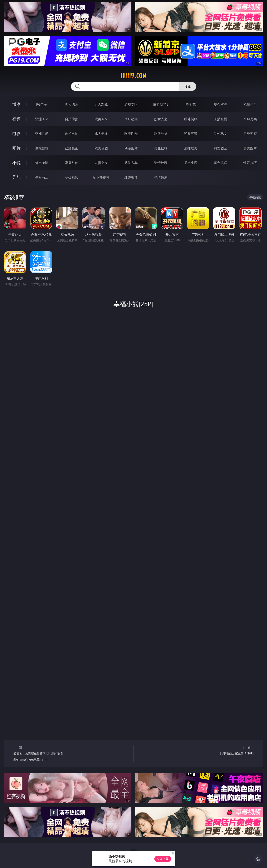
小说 (16, 163)
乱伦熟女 (220, 134)
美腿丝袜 (161, 148)
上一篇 (40, 754)
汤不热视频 (101, 177)
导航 (16, 177)
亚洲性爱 (42, 134)
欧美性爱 (131, 134)
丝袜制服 (191, 119)
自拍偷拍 (72, 119)
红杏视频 (131, 177)
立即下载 (163, 859)
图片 (16, 148)
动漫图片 (131, 148)
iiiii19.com (133, 76)
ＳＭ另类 (250, 119)
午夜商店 (42, 177)
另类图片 (250, 148)
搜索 (188, 86)
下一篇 (227, 751)
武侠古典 (131, 163)
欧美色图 (101, 148)
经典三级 (191, 134)
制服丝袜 (161, 134)
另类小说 (191, 163)
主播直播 (220, 119)
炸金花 (191, 104)
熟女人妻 (161, 119)
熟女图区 (220, 148)
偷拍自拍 (72, 134)
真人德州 (72, 104)
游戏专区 (131, 104)
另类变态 (250, 134)
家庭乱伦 (72, 163)
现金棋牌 (220, 104)
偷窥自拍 (42, 148)
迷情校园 (161, 163)
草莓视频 (72, 177)
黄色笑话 (220, 163)
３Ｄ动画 (131, 119)
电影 (16, 133)
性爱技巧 (250, 163)
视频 (16, 119)
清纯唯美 (191, 148)
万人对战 (101, 104)
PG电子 (42, 104)
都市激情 (42, 163)
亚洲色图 (72, 148)
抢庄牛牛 (250, 104)
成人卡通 (101, 134)
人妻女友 (101, 163)
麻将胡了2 (161, 104)
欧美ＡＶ (101, 119)
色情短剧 (161, 177)
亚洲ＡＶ (42, 119)
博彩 (16, 104)
